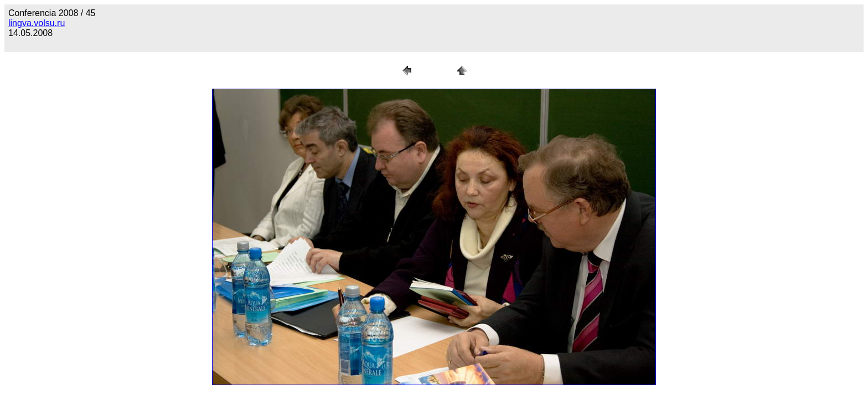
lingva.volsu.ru (37, 23)
